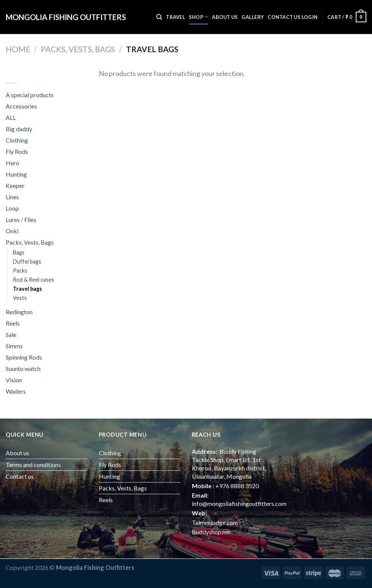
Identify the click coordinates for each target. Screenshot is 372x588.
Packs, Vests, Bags (78, 49)
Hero (12, 163)
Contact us (284, 17)
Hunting (16, 174)
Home (18, 49)
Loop (12, 208)
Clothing (17, 140)
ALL (11, 117)
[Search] (159, 17)
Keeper (15, 185)
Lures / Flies (21, 220)
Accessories (21, 106)
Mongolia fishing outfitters (66, 17)
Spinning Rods (24, 357)
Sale (11, 334)
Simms (14, 346)
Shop (198, 17)
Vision (14, 380)
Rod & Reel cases (33, 280)
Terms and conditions (33, 465)
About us (225, 17)
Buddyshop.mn (211, 532)
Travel (175, 17)
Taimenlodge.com (215, 522)
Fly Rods (17, 151)
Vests (20, 298)
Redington (19, 312)
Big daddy (19, 129)
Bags (19, 252)
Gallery (253, 17)
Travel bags (27, 289)
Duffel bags (27, 261)
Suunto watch (23, 368)
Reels (13, 323)
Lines (12, 197)
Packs (20, 271)
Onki (12, 231)
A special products (30, 95)
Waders (16, 391)
